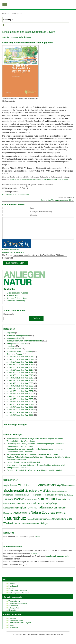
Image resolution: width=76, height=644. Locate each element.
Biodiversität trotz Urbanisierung (15, 194)
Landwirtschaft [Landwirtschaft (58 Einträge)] (33, 512)
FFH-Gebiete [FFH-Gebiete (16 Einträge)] (23, 499)
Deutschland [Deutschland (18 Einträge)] (8, 499)
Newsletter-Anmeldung (16, 305)
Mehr (37, 541)
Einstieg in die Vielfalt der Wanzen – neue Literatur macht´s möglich (34, 475)
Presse (11, 629)
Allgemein (11, 337)
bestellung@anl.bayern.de (57, 560)
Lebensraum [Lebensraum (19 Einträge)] (48, 512)
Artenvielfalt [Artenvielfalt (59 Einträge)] (46, 489)
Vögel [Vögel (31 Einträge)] (70, 523)
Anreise (11, 593)
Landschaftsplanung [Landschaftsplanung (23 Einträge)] (13, 512)
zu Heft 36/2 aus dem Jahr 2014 (20, 364)
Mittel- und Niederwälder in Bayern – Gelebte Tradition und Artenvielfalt (36, 469)
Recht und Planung (14, 358)
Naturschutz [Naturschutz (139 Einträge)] (15, 523)
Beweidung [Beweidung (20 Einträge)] (70, 490)
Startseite (6, 14)
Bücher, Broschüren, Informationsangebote (24, 345)
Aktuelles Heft (12, 300)
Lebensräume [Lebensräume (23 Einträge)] (60, 512)
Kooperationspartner (16, 625)
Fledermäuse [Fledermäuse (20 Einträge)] (47, 499)
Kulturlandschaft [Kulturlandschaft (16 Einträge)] (9, 508)
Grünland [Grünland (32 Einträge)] (8, 503)
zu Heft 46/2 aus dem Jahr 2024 (20, 409)
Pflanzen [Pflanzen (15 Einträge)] (30, 523)
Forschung (12, 623)
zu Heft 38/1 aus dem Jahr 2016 (20, 372)
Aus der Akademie (14, 343)
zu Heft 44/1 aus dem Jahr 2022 (20, 398)
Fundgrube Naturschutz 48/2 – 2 (20, 472)
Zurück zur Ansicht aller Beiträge (18, 37)
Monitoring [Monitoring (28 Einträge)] (19, 517)
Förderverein (13, 632)
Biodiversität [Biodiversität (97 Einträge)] (14, 495)
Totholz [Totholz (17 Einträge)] (49, 523)
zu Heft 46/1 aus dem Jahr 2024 (20, 406)
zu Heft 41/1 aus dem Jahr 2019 (20, 385)
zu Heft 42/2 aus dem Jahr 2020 (20, 390)
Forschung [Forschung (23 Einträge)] (58, 499)
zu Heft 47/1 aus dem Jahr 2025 (20, 411)
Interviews (11, 350)
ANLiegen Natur (14, 612)
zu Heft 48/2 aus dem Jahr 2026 (20, 419)
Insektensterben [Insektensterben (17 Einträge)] (31, 504)
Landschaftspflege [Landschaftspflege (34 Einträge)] (47, 508)
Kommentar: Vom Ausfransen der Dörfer (57, 200)
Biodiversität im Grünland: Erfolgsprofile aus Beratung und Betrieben (35, 443)
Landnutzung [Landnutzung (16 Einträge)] (20, 508)
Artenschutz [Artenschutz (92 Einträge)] (28, 489)
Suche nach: (8, 318)
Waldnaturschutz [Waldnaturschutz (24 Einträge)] (17, 528)
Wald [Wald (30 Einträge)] (6, 528)
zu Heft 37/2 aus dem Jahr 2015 (20, 369)
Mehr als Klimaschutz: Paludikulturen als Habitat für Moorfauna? (33, 459)
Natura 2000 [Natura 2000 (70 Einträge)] (40, 517)
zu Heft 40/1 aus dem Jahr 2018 (20, 380)
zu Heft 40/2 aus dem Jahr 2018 (20, 382)
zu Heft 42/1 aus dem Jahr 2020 (20, 388)
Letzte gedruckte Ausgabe (17, 297)
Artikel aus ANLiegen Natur (18, 340)
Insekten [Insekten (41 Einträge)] (19, 503)
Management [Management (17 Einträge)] (8, 517)
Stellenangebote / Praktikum (19, 597)
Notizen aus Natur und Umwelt (19, 356)
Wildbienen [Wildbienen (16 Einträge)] (35, 528)
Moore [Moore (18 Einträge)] (28, 517)
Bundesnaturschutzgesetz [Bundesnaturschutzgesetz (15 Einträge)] (58, 495)
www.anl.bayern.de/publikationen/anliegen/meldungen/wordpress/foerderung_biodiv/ (39, 179)
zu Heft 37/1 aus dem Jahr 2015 (20, 366)
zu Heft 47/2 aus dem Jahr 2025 (20, 414)
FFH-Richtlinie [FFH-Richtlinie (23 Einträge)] (35, 499)
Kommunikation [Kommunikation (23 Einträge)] (63, 504)
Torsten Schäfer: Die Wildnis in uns (21, 445)
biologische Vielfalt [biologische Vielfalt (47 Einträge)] (37, 495)
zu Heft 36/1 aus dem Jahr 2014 (20, 361)
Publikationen (17, 14)
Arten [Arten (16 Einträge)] (15, 490)
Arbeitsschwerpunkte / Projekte (20, 627)
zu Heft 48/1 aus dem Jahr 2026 (20, 417)
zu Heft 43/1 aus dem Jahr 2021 (20, 393)
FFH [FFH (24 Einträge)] (16, 499)
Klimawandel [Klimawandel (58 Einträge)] (47, 503)
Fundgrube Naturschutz (16, 348)
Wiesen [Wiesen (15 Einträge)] (28, 528)
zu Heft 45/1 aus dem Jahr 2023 (20, 401)
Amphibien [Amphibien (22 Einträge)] (8, 490)
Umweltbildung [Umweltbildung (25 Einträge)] (59, 523)
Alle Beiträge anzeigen (15, 429)
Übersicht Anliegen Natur (17, 302)
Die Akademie (14, 590)
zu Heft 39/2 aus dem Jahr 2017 (20, 377)
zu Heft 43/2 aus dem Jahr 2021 (20, 395)
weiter (35, 558)
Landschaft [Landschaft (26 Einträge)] (31, 508)
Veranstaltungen (14, 605)
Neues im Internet (14, 353)
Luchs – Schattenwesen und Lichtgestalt (23, 467)
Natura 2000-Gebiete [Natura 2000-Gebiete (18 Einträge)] (58, 517)
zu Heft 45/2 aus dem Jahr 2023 (20, 403)
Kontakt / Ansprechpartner (18, 595)
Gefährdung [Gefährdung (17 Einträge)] (68, 499)
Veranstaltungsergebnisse (18, 608)
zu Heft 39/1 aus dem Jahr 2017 (20, 374)
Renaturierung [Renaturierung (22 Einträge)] (39, 523)
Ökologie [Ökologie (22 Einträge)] (44, 528)
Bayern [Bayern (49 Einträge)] (60, 489)
